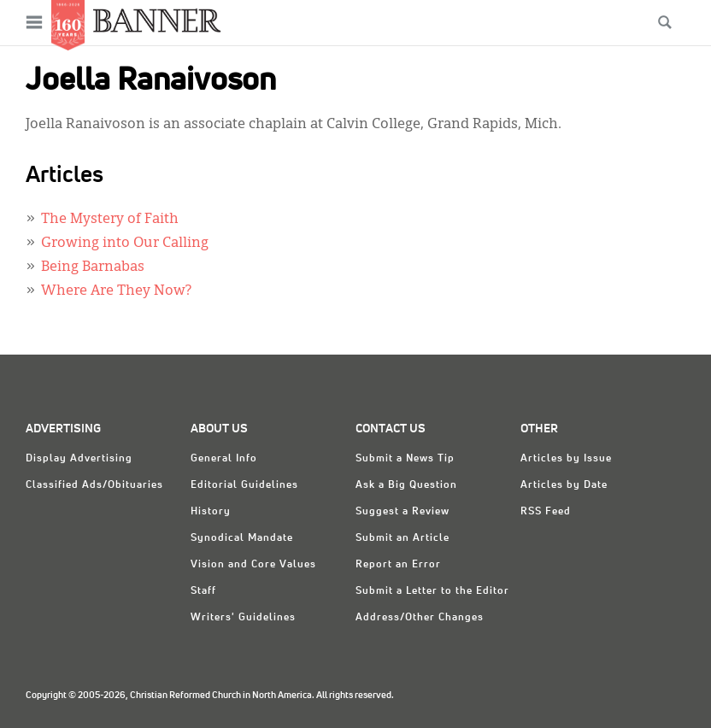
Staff (203, 591)
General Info (224, 459)
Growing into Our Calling (125, 244)
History (211, 512)
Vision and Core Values (253, 565)
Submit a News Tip (405, 459)
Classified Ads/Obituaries (94, 485)
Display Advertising (79, 459)
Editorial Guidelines (244, 485)
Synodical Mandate (242, 538)
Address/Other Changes (420, 618)
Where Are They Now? (116, 291)
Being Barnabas (93, 267)
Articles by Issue (566, 459)
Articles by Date (564, 485)
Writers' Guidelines (243, 618)
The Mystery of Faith (110, 220)
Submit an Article (403, 538)
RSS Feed (546, 512)
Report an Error (398, 565)
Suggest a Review (403, 512)
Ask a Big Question (406, 485)
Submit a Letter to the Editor (432, 591)
